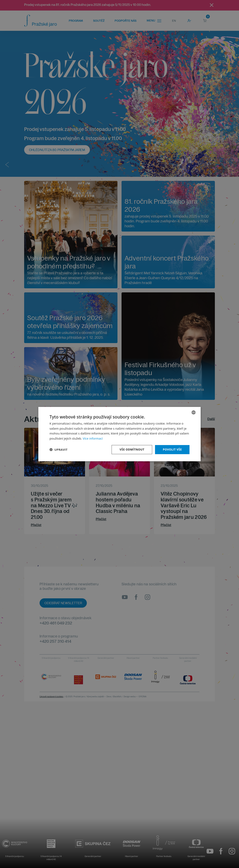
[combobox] (194, 412)
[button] (58, 450)
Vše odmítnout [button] (132, 449)
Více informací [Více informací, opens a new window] (93, 438)
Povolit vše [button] (172, 449)
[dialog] (119, 434)
